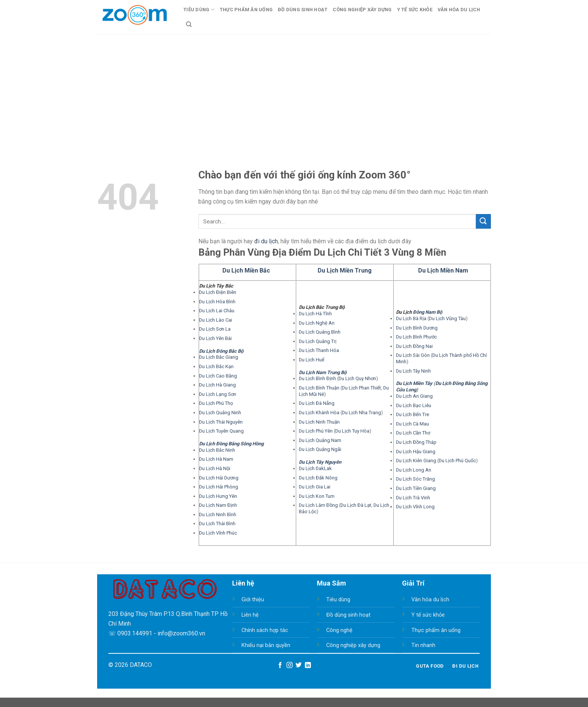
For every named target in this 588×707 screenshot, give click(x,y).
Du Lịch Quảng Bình (320, 332)
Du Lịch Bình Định (317, 378)
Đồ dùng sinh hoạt (348, 615)
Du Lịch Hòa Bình (217, 302)
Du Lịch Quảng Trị (318, 341)
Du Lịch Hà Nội (215, 468)
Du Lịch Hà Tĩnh (315, 314)
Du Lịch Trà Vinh (413, 498)
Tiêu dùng (338, 600)
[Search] (189, 24)
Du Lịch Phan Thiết (361, 388)
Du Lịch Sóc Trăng (415, 479)
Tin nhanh (423, 645)
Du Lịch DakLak (315, 468)
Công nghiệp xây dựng (353, 645)
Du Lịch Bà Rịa (411, 318)
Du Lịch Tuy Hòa (352, 431)
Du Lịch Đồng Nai (414, 346)
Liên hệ (250, 615)
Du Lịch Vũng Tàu (447, 318)
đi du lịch (266, 241)
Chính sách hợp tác (265, 630)
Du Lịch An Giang (414, 396)
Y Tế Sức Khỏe (415, 10)
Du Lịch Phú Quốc (457, 461)
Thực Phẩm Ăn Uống (246, 10)
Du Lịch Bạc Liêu (414, 405)
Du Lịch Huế (312, 360)
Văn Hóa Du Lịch (459, 10)
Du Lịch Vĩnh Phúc (218, 533)
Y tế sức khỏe (428, 615)
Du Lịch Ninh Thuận (319, 422)
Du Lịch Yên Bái (215, 338)
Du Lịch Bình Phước (416, 337)
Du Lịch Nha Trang (361, 413)
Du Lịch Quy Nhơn (357, 378)
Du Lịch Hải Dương (219, 478)
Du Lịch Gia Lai (315, 487)
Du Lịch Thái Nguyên (221, 422)
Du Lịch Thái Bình (217, 524)
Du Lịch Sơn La (215, 329)
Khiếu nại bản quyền (266, 645)
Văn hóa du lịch (430, 600)
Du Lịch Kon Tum (317, 496)
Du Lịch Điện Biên (218, 292)
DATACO (141, 665)
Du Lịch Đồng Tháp (416, 442)
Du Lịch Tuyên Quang (221, 431)
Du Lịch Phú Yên (316, 431)
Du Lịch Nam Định (218, 505)
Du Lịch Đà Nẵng (317, 403)
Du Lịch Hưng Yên (218, 496)
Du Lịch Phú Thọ (216, 403)
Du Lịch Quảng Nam (320, 440)
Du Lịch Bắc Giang (219, 357)
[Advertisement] (294, 90)
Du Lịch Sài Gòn (413, 355)
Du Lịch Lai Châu (217, 311)
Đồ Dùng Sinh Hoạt (303, 10)
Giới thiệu (253, 600)
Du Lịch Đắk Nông (318, 478)
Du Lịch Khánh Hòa (319, 413)
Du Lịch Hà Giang (217, 385)
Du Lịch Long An (414, 470)
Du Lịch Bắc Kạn (216, 366)
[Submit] (483, 221)
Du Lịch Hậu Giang (416, 452)
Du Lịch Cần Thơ (413, 433)
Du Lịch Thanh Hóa (319, 350)
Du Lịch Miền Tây (414, 383)
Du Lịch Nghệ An (317, 323)
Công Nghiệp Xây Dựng (362, 10)
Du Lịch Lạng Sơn (218, 394)
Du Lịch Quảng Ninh (220, 413)
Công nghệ (339, 630)
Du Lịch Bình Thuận (319, 388)
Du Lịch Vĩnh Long (415, 507)
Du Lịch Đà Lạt (356, 505)
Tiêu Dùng (199, 10)
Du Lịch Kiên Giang (416, 461)
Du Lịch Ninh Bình (218, 515)
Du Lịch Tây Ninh (413, 371)
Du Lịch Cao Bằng (218, 376)
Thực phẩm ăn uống (436, 630)
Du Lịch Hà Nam (216, 459)
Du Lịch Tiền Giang (416, 488)
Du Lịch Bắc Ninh (217, 450)
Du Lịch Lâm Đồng (318, 505)
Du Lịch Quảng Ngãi (320, 449)
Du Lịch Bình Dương (417, 328)
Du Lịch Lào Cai (216, 320)
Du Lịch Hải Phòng (219, 487)
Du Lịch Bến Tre (412, 414)
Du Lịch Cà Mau (412, 424)
